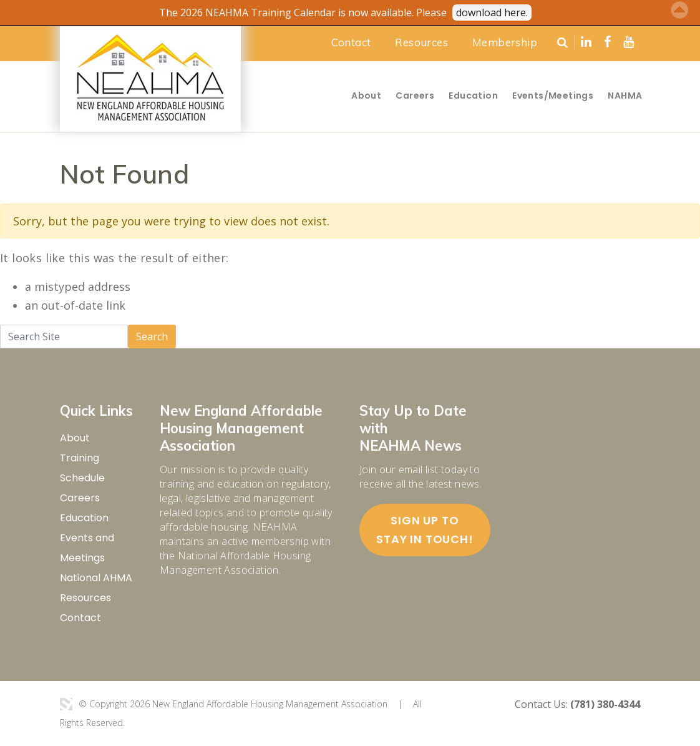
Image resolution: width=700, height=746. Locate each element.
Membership (505, 42)
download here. (492, 12)
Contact (351, 42)
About (366, 96)
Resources (421, 42)
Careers (415, 96)
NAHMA (625, 96)
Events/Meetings (553, 96)
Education (473, 96)
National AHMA (96, 578)
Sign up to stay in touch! (425, 530)
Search (152, 336)
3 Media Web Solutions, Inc (66, 704)
